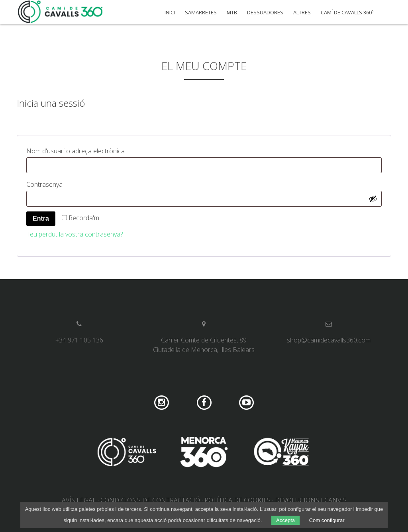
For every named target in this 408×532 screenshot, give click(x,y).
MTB (232, 13)
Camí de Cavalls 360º (347, 13)
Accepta (285, 520)
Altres (302, 13)
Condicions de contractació (150, 500)
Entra (41, 218)
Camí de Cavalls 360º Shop (61, 12)
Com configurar (327, 520)
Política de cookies (237, 500)
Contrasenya (60, 183)
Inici (170, 13)
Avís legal (79, 500)
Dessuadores (265, 13)
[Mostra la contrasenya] (373, 199)
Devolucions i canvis (311, 500)
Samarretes (201, 13)
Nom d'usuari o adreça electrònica (91, 150)
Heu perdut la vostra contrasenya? (74, 234)
